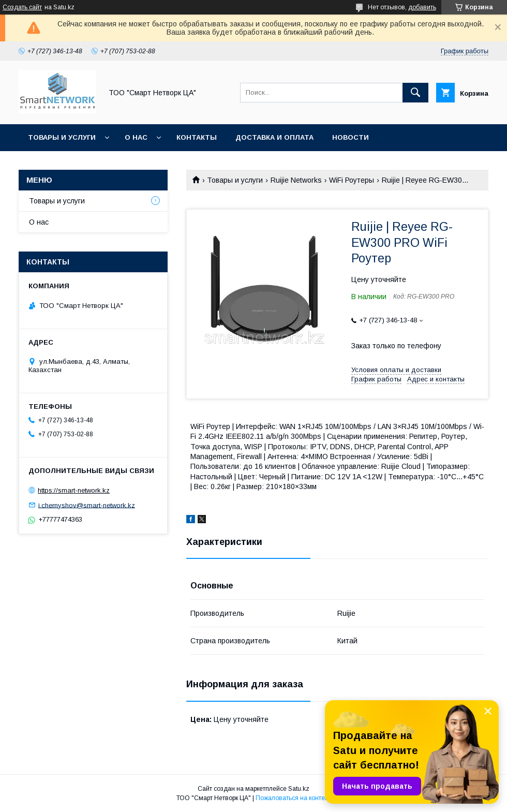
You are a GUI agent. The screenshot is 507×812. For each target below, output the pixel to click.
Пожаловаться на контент (293, 798)
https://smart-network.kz (74, 490)
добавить (422, 7)
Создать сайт (22, 7)
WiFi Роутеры (352, 180)
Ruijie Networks (296, 180)
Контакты (197, 137)
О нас (136, 137)
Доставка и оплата (274, 137)
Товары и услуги (62, 137)
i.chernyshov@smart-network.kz (87, 505)
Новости (351, 137)
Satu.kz (299, 789)
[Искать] (415, 93)
